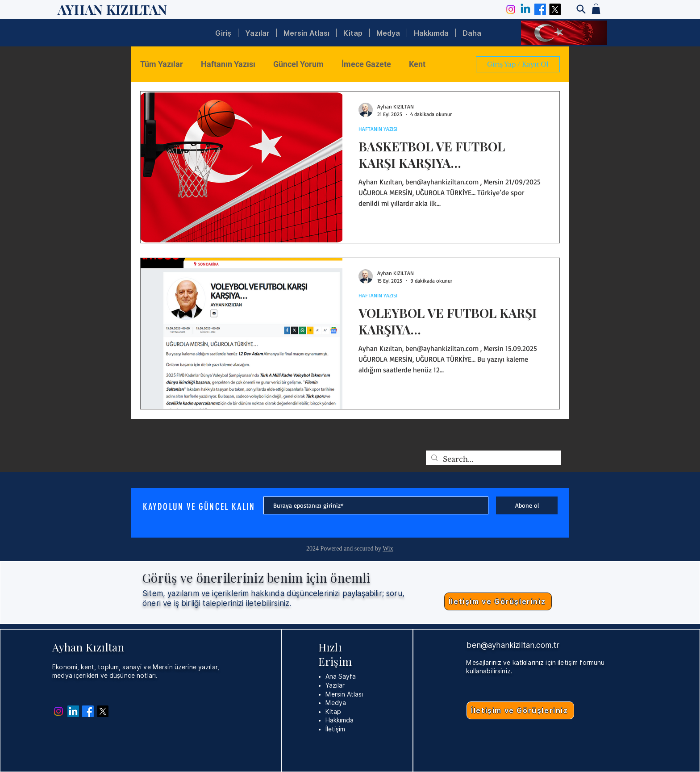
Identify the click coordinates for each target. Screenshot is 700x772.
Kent (417, 64)
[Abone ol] (527, 505)
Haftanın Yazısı (228, 64)
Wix (388, 549)
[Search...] (493, 459)
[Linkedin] (525, 9)
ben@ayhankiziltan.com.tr (513, 645)
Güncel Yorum (298, 64)
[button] (596, 9)
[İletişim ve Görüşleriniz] (498, 601)
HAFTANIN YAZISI (378, 129)
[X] (555, 9)
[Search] (581, 9)
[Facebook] (540, 9)
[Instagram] (511, 9)
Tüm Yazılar (162, 64)
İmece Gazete (366, 64)
